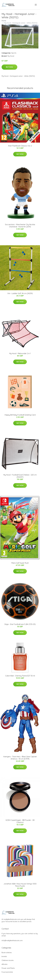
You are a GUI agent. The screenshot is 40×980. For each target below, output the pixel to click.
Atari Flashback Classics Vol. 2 (20, 146)
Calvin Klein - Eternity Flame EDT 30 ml (20, 676)
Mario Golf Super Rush (20, 563)
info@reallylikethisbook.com (12, 940)
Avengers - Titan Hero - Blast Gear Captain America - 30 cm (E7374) (20, 758)
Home (4, 21)
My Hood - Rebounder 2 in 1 (20, 353)
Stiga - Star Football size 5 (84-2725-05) (20, 624)
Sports (14, 53)
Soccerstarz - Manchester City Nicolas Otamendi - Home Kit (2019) (20, 226)
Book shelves (7, 953)
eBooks (5, 964)
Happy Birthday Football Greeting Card (20, 415)
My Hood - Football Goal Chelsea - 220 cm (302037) (20, 476)
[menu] (36, 5)
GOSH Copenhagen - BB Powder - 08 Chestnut (20, 821)
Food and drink (7, 972)
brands (4, 956)
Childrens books (8, 960)
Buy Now (9, 67)
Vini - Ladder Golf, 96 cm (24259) (20, 293)
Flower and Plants (8, 968)
